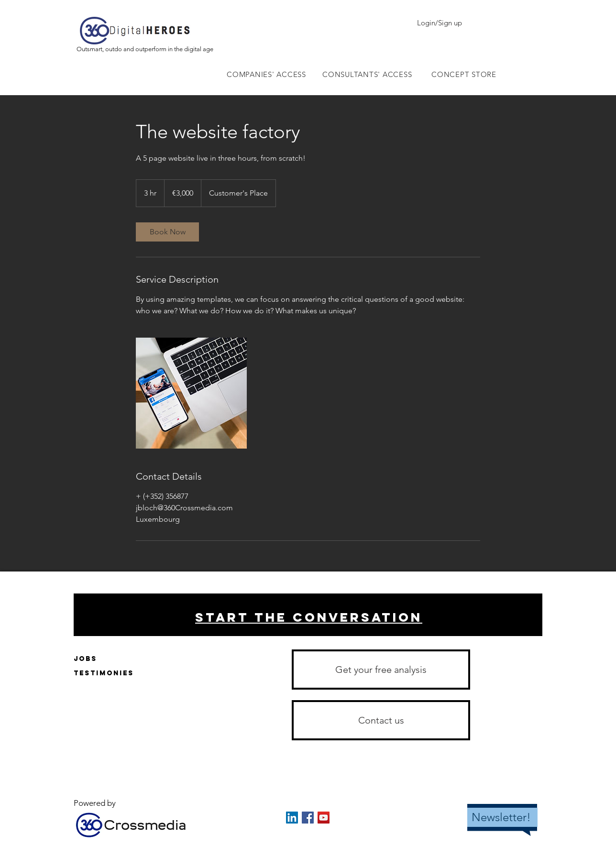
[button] (381, 720)
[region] (308, 615)
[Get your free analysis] (381, 670)
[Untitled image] (191, 393)
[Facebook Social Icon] (308, 818)
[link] (167, 232)
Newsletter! (501, 817)
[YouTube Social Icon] (324, 818)
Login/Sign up (440, 23)
